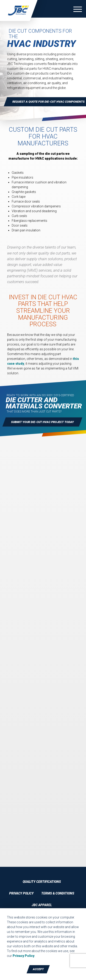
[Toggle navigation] (78, 10)
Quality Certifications (42, 882)
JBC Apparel (42, 905)
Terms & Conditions (58, 893)
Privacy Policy (21, 893)
